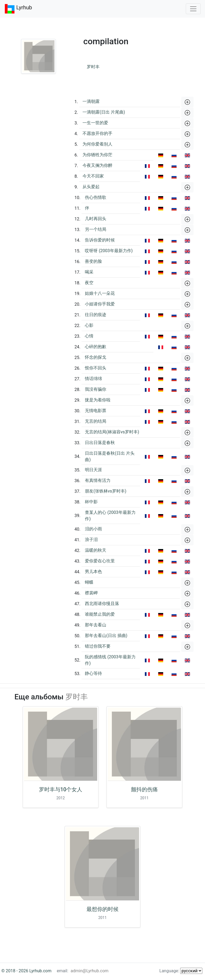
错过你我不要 (98, 646)
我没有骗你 (96, 389)
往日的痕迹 (96, 315)
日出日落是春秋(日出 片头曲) (110, 456)
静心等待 (93, 673)
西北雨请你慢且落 (102, 604)
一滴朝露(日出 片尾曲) (104, 112)
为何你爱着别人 (97, 144)
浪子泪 (91, 540)
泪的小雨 (93, 529)
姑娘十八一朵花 (100, 293)
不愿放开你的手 (97, 133)
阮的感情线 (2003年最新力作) (110, 660)
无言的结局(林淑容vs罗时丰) (112, 432)
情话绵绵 (93, 379)
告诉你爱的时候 (100, 240)
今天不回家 (93, 176)
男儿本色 (93, 572)
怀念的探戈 (96, 357)
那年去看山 (96, 625)
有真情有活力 (98, 480)
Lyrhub (18, 9)
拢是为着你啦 (98, 400)
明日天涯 (93, 470)
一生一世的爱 (95, 123)
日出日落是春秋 (100, 443)
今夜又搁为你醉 (97, 165)
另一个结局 (96, 229)
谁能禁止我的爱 (100, 614)
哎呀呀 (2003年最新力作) (109, 251)
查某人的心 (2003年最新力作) (110, 516)
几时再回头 (96, 219)
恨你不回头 (96, 368)
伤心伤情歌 (96, 197)
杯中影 (91, 502)
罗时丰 (93, 67)
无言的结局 (96, 421)
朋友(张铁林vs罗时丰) (106, 491)
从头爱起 (91, 187)
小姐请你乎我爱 (100, 304)
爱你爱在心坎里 (100, 561)
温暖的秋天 (96, 550)
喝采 (89, 272)
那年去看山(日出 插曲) (106, 636)
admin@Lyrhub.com (90, 971)
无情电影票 (96, 411)
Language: (181, 971)
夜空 (89, 283)
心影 (89, 325)
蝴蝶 (89, 582)
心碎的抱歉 (96, 347)
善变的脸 (93, 261)
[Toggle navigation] (193, 9)
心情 (89, 336)
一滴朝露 (91, 101)
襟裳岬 (91, 593)
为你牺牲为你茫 (97, 155)
